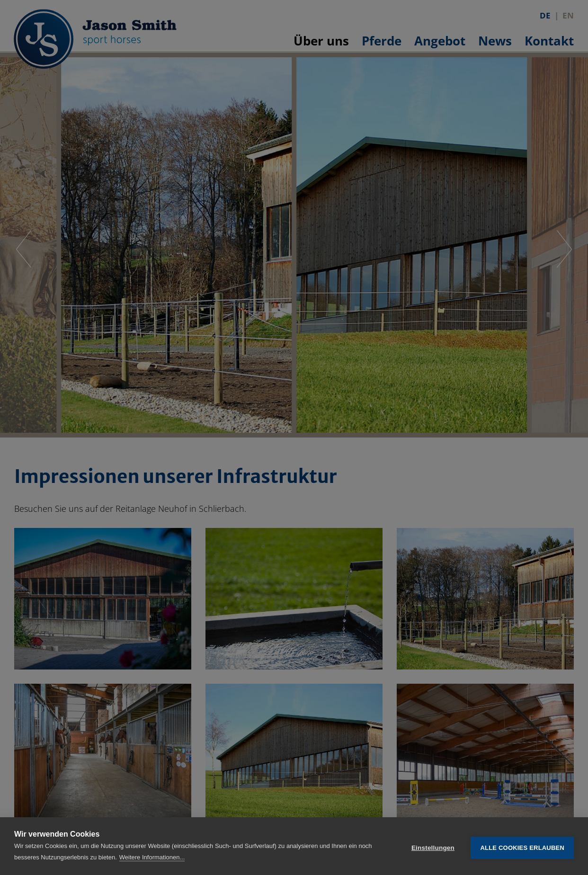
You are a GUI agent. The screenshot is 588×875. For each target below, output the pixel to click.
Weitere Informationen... (152, 857)
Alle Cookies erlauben (522, 846)
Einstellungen (433, 846)
